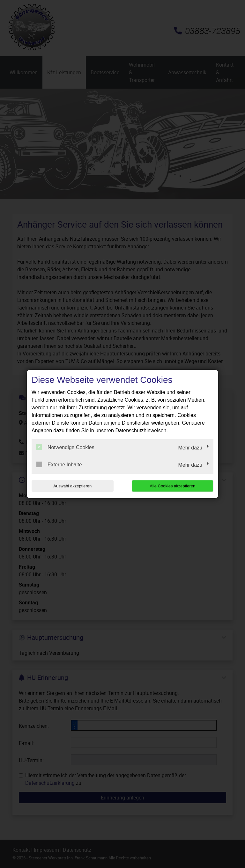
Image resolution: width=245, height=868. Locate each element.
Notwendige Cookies (65, 447)
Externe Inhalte (59, 464)
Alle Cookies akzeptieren (172, 486)
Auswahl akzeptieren (72, 486)
